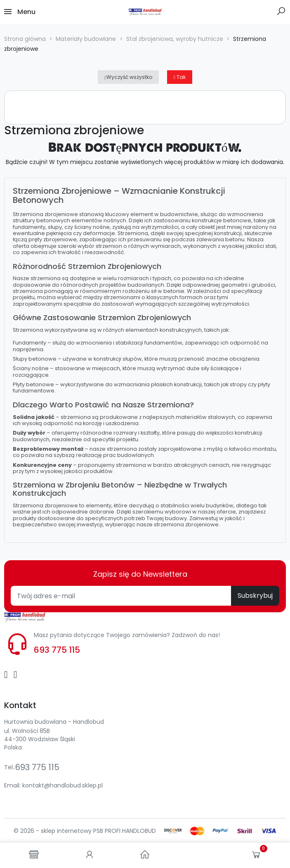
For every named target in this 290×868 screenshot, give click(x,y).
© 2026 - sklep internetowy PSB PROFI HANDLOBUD (85, 831)
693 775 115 (57, 650)
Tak (180, 77)
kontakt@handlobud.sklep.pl (62, 785)
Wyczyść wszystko (128, 77)
